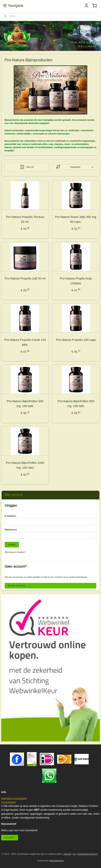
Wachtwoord (11, 530)
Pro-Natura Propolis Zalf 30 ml (25, 278)
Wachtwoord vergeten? (15, 552)
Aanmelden (10, 838)
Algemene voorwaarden (14, 798)
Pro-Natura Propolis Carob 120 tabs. (25, 342)
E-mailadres (10, 516)
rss (74, 854)
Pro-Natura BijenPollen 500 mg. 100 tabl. (25, 404)
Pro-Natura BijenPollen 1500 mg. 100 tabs (25, 465)
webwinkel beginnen (88, 854)
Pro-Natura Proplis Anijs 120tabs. (76, 281)
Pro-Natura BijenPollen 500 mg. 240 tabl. (76, 404)
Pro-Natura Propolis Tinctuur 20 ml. (25, 219)
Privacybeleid (8, 802)
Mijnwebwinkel (57, 861)
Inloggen (12, 545)
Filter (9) (27, 167)
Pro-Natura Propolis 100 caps (76, 340)
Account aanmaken (17, 586)
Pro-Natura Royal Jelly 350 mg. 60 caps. (76, 219)
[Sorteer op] (74, 167)
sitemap (67, 854)
